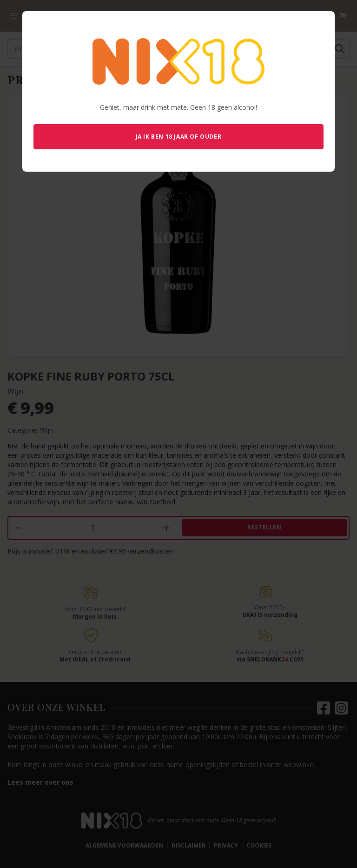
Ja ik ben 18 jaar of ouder (179, 137)
